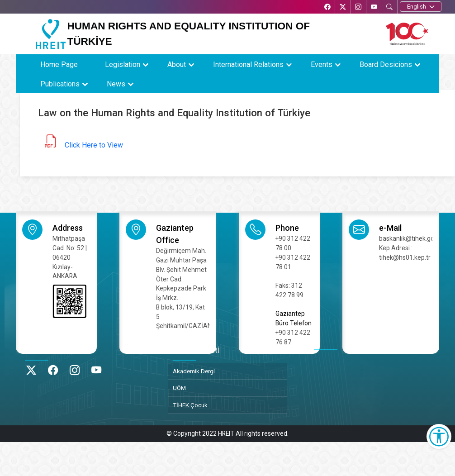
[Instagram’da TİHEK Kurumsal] (358, 7)
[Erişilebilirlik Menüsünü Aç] (439, 436)
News (116, 84)
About (177, 64)
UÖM (179, 388)
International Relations (248, 64)
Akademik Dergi (194, 371)
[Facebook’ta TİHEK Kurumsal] (326, 7)
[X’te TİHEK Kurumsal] (342, 7)
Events (322, 64)
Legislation (123, 64)
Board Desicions (386, 64)
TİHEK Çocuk (190, 405)
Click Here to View (94, 145)
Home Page (59, 64)
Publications (60, 84)
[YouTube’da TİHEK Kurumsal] (374, 7)
